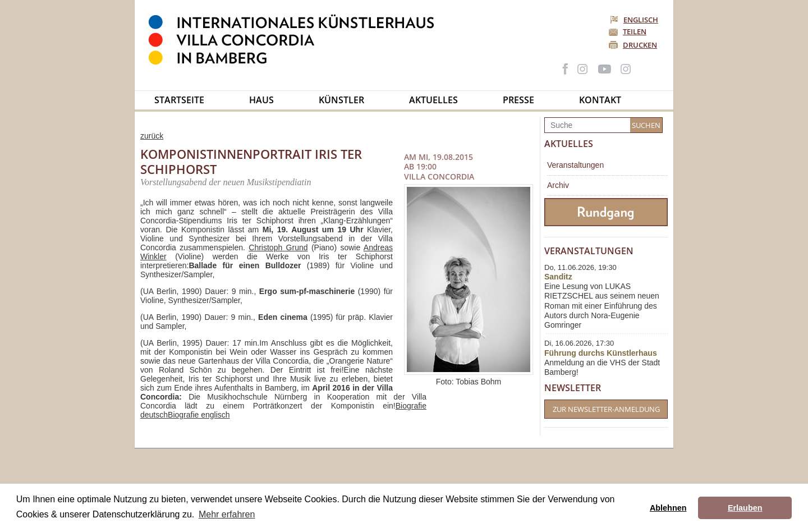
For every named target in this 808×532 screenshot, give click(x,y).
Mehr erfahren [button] (227, 514)
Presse (518, 100)
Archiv (558, 185)
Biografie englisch (199, 415)
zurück (152, 136)
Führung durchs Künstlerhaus (601, 353)
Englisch (635, 20)
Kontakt (600, 100)
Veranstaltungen (575, 165)
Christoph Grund (278, 247)
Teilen (635, 31)
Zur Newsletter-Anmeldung (606, 409)
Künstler (341, 100)
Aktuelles (433, 100)
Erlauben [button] (745, 508)
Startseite (179, 100)
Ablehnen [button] (668, 508)
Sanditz (558, 277)
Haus (261, 100)
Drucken (640, 45)
